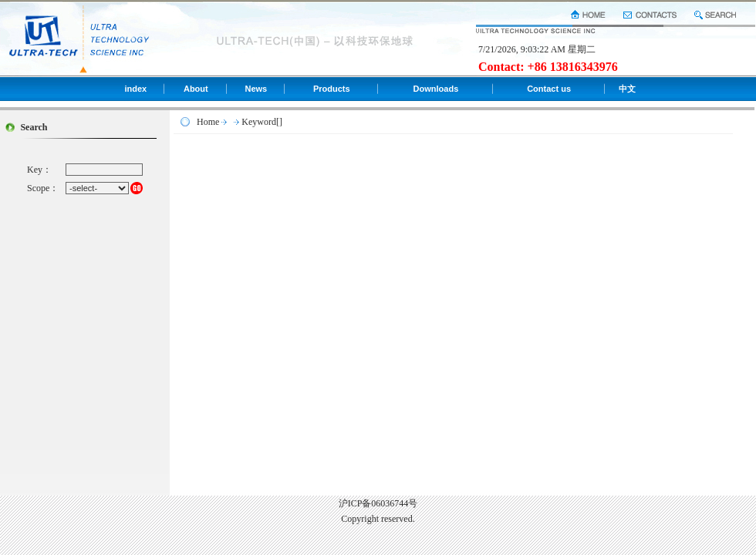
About (196, 89)
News (256, 89)
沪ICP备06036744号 (378, 503)
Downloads (436, 89)
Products (332, 89)
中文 (627, 89)
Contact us (549, 89)
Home (208, 122)
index (135, 89)
